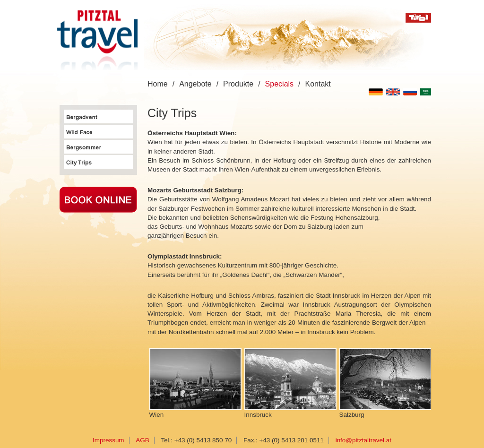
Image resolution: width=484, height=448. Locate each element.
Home (158, 84)
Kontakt (318, 84)
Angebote (195, 84)
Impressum (108, 440)
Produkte (238, 84)
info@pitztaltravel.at (363, 440)
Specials (279, 84)
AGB (142, 440)
